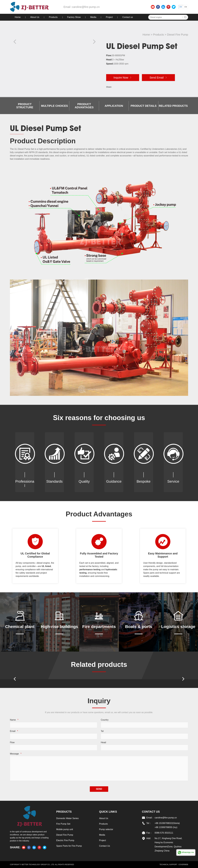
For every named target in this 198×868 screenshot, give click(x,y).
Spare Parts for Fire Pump (69, 846)
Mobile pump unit (65, 829)
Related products (173, 106)
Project (109, 17)
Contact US (151, 812)
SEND (99, 789)
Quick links (108, 812)
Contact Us (105, 846)
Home (18, 17)
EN (181, 7)
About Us (35, 17)
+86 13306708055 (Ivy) (166, 827)
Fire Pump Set (63, 824)
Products (53, 17)
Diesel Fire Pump (178, 35)
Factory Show (74, 17)
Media (93, 17)
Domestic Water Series (67, 818)
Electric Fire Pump (65, 840)
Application (114, 106)
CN (186, 7)
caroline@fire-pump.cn (86, 7)
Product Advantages (84, 106)
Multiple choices (54, 106)
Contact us (128, 17)
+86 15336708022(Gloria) (167, 823)
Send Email (158, 78)
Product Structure (25, 106)
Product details (144, 106)
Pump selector (106, 829)
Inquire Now (123, 78)
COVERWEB (183, 865)
